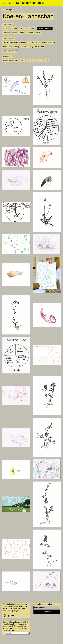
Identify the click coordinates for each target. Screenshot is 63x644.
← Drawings (8, 10)
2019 (40, 61)
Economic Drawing (18, 42)
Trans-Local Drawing (11, 47)
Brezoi (5, 29)
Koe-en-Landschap (45, 29)
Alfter (14, 33)
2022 (23, 61)
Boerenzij (23, 29)
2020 (35, 61)
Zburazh (32, 29)
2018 (46, 61)
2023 (17, 61)
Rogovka (13, 29)
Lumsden (6, 33)
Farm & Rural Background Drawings (41, 42)
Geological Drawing (10, 51)
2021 (29, 61)
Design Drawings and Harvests (33, 47)
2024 (11, 61)
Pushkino (30, 33)
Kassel (21, 33)
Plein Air (6, 42)
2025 (5, 61)
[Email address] (47, 608)
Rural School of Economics (26, 3)
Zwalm (38, 33)
